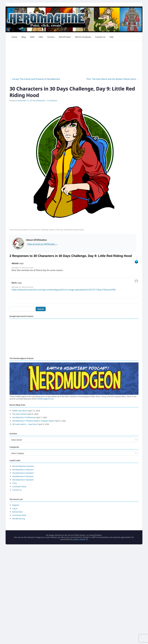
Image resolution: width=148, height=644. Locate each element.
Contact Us (100, 37)
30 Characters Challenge (39, 230)
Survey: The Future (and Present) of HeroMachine (35, 79)
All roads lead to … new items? (25, 424)
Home (14, 37)
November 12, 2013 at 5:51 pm (22, 287)
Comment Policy (19, 487)
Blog (24, 37)
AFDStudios (41, 101)
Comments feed (19, 515)
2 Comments (52, 101)
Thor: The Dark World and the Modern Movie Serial (112, 79)
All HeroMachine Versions (23, 466)
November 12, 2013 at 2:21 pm (22, 268)
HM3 (32, 37)
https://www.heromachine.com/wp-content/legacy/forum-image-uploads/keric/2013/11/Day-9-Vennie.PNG (64, 290)
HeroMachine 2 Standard (23, 473)
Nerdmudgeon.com (45, 399)
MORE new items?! (20, 411)
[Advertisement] (74, 59)
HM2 (41, 37)
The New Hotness (20, 414)
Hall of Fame (65, 37)
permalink (80, 230)
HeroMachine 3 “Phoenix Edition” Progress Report (33, 421)
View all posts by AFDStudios (42, 244)
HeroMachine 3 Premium (23, 476)
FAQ (112, 37)
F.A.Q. (15, 483)
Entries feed (17, 512)
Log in (15, 508)
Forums (51, 37)
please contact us (81, 539)
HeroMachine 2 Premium (23, 470)
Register (16, 505)
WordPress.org (19, 519)
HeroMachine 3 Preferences (24, 417)
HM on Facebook (83, 37)
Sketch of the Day (56, 230)
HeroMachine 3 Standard (23, 480)
